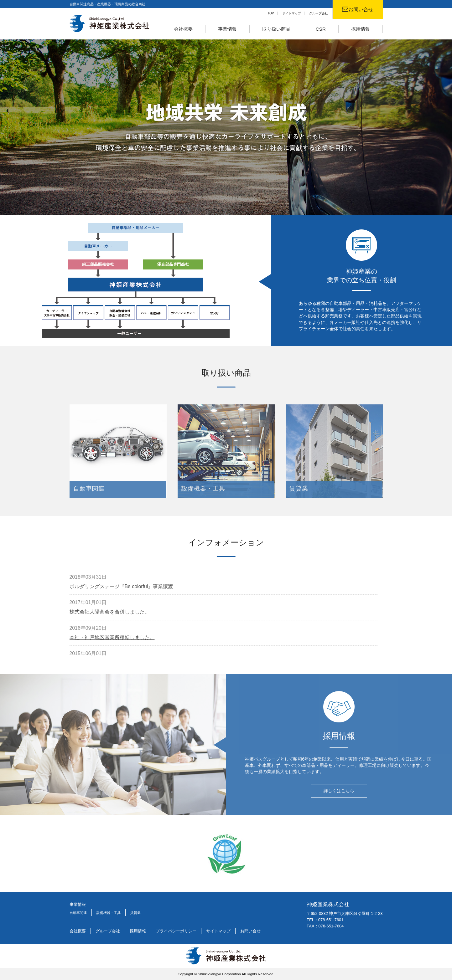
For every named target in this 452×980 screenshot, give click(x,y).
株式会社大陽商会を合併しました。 (110, 615)
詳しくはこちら (339, 794)
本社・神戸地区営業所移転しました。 (112, 640)
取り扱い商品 (276, 29)
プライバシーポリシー (176, 931)
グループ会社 (319, 13)
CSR (321, 29)
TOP (271, 13)
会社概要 (183, 29)
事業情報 (227, 29)
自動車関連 (78, 912)
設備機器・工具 (109, 912)
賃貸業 (135, 912)
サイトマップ (292, 13)
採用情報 (361, 29)
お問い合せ (250, 931)
